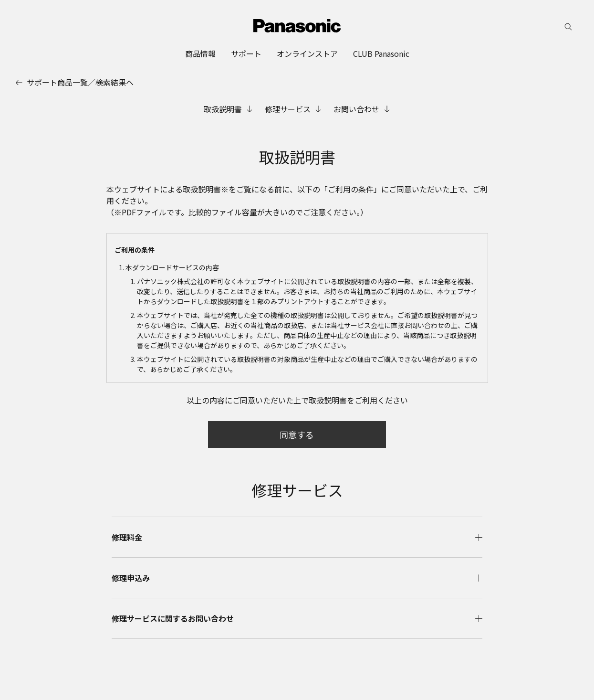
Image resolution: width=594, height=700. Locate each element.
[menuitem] (200, 53)
